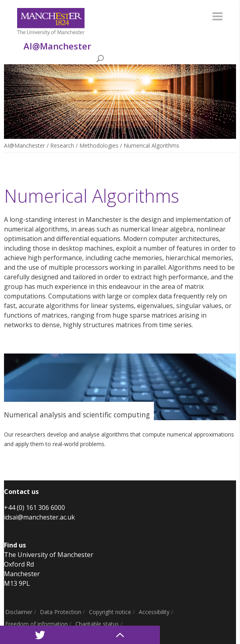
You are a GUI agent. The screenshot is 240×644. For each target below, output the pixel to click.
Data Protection (61, 612)
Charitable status (97, 624)
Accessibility (154, 612)
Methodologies (99, 145)
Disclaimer (19, 612)
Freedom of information (36, 624)
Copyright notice (110, 612)
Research (62, 145)
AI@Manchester (25, 145)
